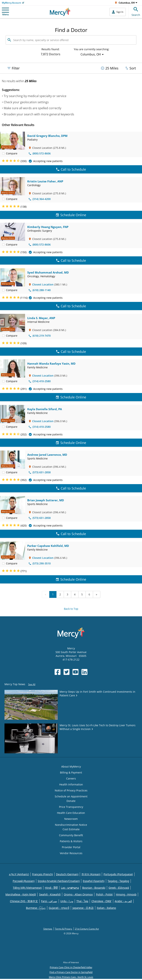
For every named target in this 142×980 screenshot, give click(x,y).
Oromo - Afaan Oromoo (78, 894)
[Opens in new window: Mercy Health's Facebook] (58, 672)
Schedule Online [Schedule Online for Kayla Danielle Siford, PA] (71, 443)
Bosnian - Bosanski (94, 888)
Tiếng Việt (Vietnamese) (27, 888)
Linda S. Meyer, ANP (41, 318)
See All (32, 684)
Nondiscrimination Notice (71, 825)
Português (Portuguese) (118, 874)
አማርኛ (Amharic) (19, 874)
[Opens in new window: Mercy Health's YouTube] (75, 672)
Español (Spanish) (94, 881)
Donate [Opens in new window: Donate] (71, 801)
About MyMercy (71, 767)
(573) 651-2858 (40, 472)
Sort (130, 68)
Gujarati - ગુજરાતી (59, 908)
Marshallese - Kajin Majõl (21, 894)
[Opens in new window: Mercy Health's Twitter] (67, 672)
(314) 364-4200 (40, 199)
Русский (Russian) (24, 881)
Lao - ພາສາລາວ (70, 888)
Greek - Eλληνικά (119, 888)
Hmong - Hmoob (126, 894)
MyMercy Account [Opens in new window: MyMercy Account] (11, 3)
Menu (5, 12)
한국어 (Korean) (91, 874)
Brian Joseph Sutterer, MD (46, 500)
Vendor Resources (71, 853)
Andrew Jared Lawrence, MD (47, 455)
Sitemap (48, 929)
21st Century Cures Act (87, 929)
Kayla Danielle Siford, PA (45, 409)
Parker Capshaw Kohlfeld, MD (48, 546)
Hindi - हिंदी (51, 888)
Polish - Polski (104, 894)
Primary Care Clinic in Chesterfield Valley (71, 967)
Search (136, 11)
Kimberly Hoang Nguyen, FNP (48, 227)
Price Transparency (71, 807)
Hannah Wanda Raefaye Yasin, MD (51, 364)
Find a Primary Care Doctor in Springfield (71, 972)
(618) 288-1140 (40, 290)
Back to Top (71, 609)
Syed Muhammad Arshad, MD (48, 272)
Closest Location (43, 284)
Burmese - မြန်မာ (36, 908)
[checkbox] (3, 153)
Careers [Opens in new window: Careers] (71, 778)
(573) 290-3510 (40, 563)
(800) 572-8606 (40, 153)
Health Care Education (71, 813)
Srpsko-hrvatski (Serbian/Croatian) (59, 881)
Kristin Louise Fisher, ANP (45, 181)
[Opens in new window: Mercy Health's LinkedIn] (84, 672)
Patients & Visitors (71, 841)
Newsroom (71, 819)
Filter (13, 68)
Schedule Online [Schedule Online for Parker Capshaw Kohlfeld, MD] (71, 579)
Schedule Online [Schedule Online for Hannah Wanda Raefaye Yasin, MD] (71, 397)
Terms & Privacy (64, 929)
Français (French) (43, 874)
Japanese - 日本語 (83, 908)
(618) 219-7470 (40, 336)
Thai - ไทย (82, 901)
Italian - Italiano (106, 908)
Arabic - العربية (123, 901)
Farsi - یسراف (49, 901)
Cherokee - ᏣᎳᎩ (101, 901)
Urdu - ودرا (67, 901)
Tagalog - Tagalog (118, 881)
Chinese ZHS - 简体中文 (24, 901)
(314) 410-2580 (40, 381)
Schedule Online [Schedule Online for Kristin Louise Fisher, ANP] (71, 215)
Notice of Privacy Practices (71, 790)
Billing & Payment (71, 772)
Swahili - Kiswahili (50, 894)
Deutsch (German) (67, 874)
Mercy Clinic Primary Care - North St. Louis (71, 977)
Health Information (71, 784)
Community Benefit (71, 835)
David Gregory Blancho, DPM (47, 136)
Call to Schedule (71, 169)
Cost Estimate (71, 829)
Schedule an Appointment (71, 796)
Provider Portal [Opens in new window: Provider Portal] (71, 847)
